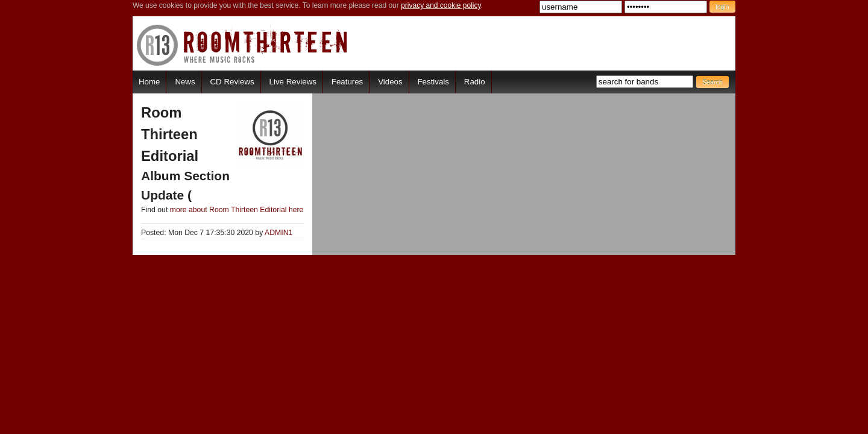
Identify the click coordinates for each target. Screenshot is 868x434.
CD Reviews (232, 82)
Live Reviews (293, 82)
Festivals (433, 82)
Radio (475, 82)
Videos (390, 82)
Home (149, 82)
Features (347, 82)
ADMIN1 (278, 233)
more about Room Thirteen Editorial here (237, 210)
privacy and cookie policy (441, 5)
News (185, 82)
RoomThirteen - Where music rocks (243, 45)
